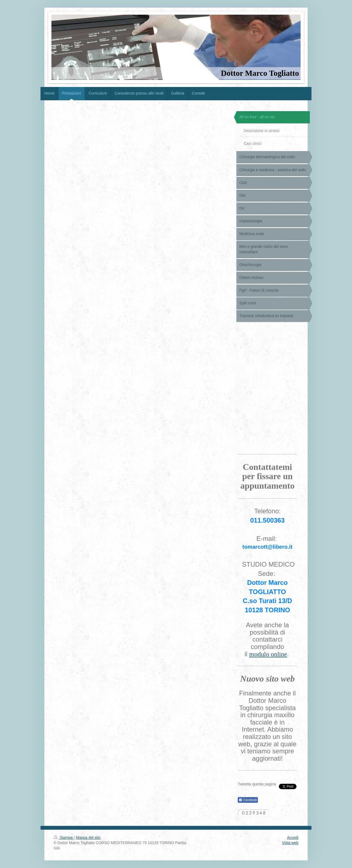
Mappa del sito (88, 838)
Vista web (290, 843)
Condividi (248, 800)
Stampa (64, 838)
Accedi (293, 838)
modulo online (268, 654)
